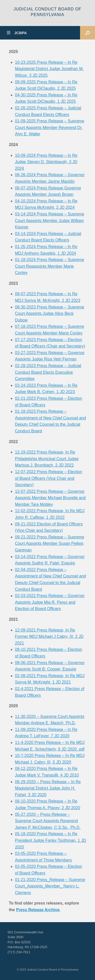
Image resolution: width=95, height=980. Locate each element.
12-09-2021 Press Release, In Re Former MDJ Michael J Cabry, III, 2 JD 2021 (49, 637)
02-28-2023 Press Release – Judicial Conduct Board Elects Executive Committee (48, 372)
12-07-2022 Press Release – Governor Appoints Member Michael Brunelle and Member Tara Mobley (50, 498)
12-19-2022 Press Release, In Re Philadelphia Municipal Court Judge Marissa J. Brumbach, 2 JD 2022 (47, 459)
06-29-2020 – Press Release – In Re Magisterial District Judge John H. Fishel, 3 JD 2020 (48, 788)
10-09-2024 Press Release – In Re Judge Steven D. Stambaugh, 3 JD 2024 (46, 162)
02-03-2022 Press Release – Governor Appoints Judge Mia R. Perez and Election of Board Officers (50, 602)
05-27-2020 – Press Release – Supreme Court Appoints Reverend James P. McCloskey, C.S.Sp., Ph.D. (48, 821)
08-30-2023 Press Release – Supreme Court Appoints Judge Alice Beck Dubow (50, 314)
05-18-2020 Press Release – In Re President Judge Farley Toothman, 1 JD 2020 (51, 840)
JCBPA (17, 33)
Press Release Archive (38, 910)
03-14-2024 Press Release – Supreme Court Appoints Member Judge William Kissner (50, 221)
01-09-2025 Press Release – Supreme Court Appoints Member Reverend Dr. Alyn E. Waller (50, 127)
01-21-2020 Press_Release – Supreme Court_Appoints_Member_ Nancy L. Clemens (50, 886)
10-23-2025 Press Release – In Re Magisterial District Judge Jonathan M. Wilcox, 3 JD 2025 (49, 69)
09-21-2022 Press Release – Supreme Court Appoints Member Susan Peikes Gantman (50, 544)
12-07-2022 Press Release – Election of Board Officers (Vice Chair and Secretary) (49, 478)
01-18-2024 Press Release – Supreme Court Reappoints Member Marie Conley (50, 266)
